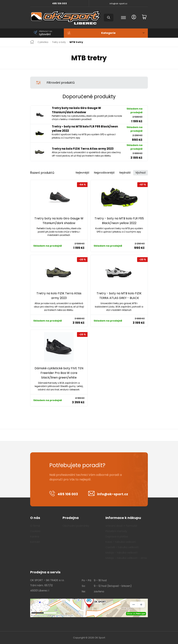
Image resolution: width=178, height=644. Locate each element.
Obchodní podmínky (76, 526)
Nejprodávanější (104, 173)
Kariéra (35, 537)
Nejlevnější (82, 173)
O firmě (35, 526)
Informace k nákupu (123, 518)
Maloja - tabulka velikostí (121, 553)
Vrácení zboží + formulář (121, 526)
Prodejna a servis (45, 572)
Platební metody (116, 531)
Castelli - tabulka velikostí (122, 547)
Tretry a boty (59, 42)
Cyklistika (43, 42)
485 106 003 (59, 3)
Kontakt (35, 542)
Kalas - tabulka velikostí (121, 542)
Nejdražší (125, 173)
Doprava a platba (117, 537)
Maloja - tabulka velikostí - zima (126, 558)
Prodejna (71, 518)
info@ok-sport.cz (118, 4)
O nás (35, 518)
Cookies (35, 531)
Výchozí (141, 173)
